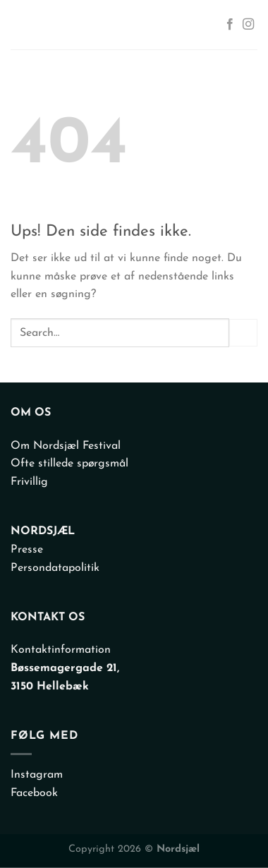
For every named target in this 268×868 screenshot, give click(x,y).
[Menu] (24, 25)
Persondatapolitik (55, 568)
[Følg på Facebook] (230, 25)
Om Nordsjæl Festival (66, 446)
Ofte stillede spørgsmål (69, 464)
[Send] (243, 333)
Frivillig (29, 482)
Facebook (34, 793)
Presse (27, 550)
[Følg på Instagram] (248, 25)
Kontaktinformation (61, 650)
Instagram (37, 775)
